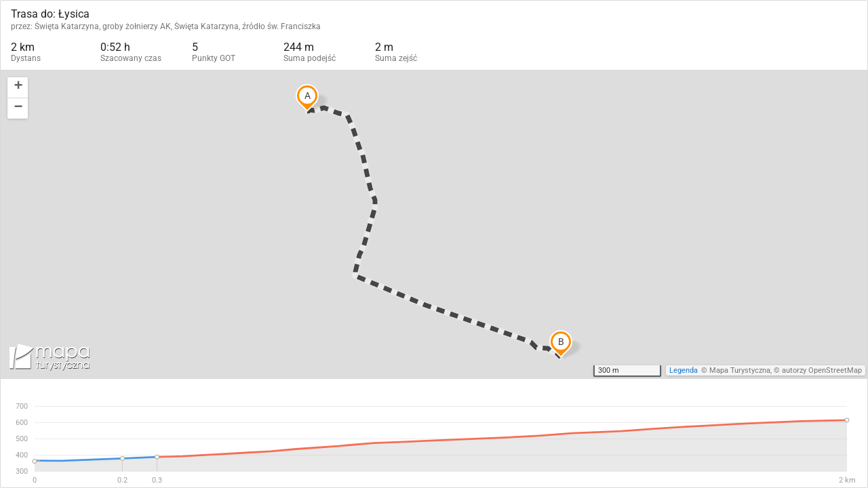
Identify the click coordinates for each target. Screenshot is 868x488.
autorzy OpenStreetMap (822, 370)
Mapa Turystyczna (740, 370)
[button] (18, 88)
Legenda (684, 370)
